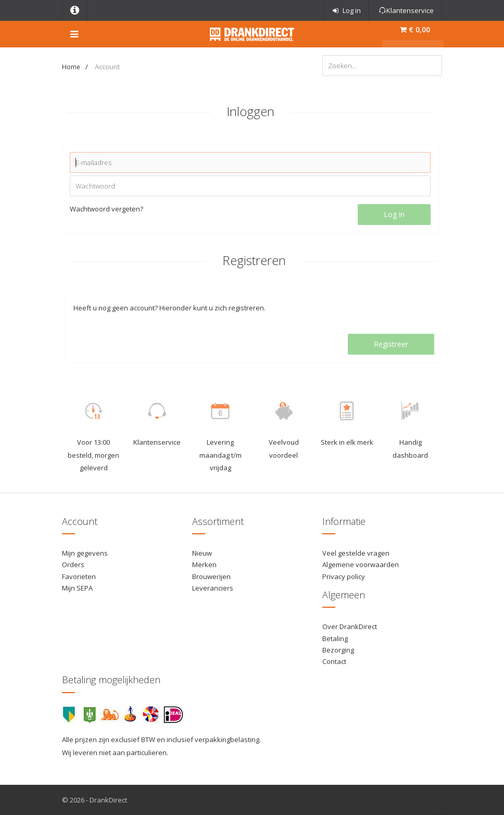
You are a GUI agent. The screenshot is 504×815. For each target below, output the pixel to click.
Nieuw (202, 553)
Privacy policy (344, 576)
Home (71, 67)
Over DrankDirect (350, 626)
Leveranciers (213, 588)
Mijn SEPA (77, 588)
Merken (204, 565)
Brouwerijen (211, 576)
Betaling (335, 638)
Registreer (391, 344)
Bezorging (338, 650)
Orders (73, 565)
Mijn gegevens (85, 553)
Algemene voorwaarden (361, 565)
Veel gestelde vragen (356, 553)
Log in (394, 214)
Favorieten (79, 576)
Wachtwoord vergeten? (106, 209)
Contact (334, 661)
